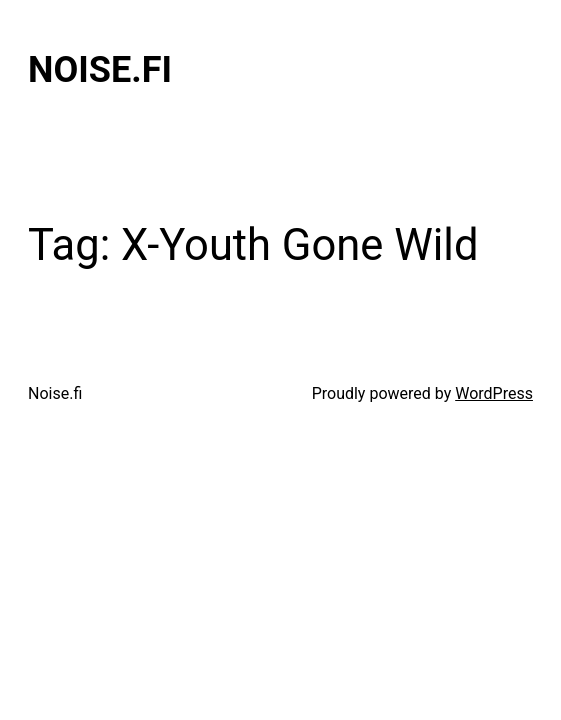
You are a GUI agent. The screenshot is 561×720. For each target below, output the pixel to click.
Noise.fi (100, 70)
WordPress (494, 393)
